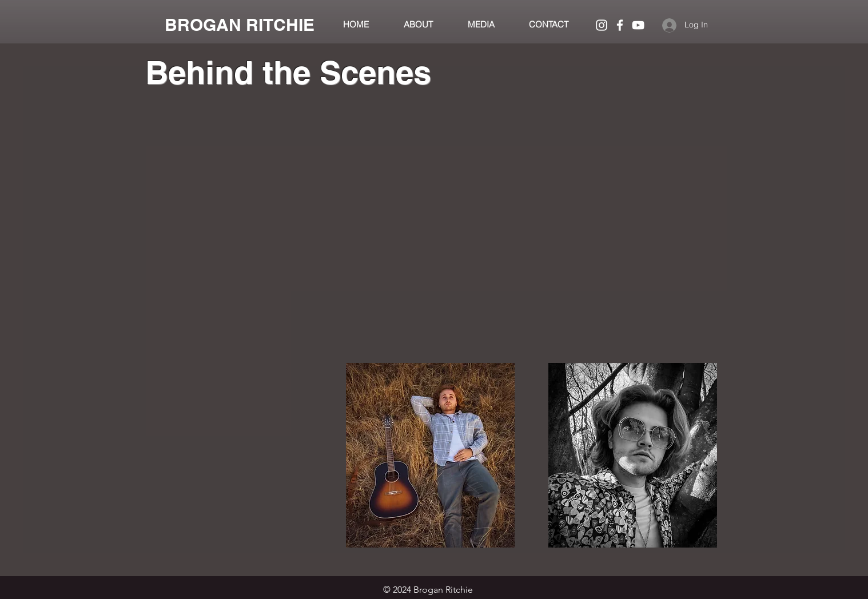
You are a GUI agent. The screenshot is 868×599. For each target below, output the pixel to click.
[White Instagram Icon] (602, 25)
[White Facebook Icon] (620, 25)
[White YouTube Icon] (638, 25)
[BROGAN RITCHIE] (240, 25)
